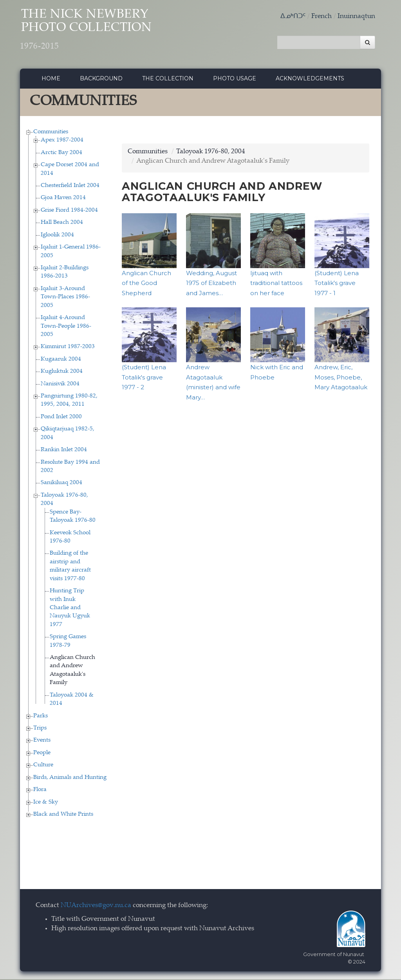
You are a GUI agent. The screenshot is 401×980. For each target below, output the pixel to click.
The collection (168, 80)
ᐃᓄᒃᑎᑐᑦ (293, 17)
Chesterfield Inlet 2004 (70, 187)
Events (42, 741)
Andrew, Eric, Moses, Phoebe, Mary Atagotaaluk (341, 378)
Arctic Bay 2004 (61, 153)
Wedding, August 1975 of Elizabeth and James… (211, 284)
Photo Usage (235, 80)
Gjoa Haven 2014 (63, 199)
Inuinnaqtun (356, 17)
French (322, 17)
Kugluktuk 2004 (62, 373)
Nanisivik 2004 (60, 385)
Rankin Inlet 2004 (64, 451)
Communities (51, 133)
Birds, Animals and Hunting (70, 778)
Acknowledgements (310, 80)
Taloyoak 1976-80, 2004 (211, 153)
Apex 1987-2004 (62, 141)
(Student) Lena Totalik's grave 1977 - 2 (144, 378)
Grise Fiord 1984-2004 (69, 211)
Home (51, 80)
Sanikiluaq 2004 (61, 484)
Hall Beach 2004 (62, 224)
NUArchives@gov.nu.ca (96, 907)
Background (101, 80)
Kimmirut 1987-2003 (68, 348)
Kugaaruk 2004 (61, 360)
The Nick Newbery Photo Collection (93, 32)
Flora (40, 791)
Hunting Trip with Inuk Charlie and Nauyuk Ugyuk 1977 (70, 609)
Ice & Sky (46, 803)
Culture (43, 766)
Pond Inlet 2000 (61, 418)
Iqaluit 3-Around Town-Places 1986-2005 (65, 298)
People (42, 754)
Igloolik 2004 (57, 236)
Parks (41, 717)
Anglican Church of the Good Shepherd (146, 284)
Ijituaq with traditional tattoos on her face (276, 284)
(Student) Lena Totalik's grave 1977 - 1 (337, 284)
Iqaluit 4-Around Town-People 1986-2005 (66, 327)
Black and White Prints (63, 815)
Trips (40, 729)
